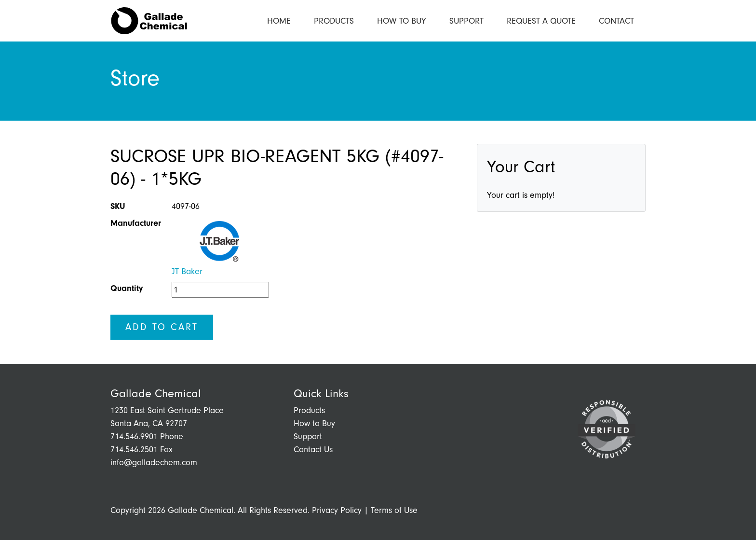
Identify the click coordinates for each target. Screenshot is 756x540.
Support (466, 21)
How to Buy (402, 21)
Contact (616, 21)
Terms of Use (394, 510)
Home (279, 21)
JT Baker (187, 271)
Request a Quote (541, 21)
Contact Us (313, 450)
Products (334, 21)
